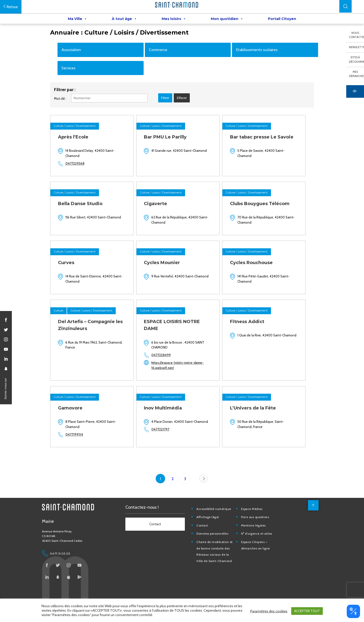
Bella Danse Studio (87, 221)
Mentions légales (260, 541)
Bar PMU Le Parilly (171, 155)
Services (75, 81)
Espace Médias (258, 525)
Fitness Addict (252, 338)
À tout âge (124, 20)
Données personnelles (219, 550)
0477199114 (81, 451)
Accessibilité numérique (221, 525)
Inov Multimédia (169, 424)
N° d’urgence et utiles (263, 550)
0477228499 (167, 372)
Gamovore (77, 424)
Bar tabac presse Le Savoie (267, 155)
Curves (73, 279)
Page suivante (204, 496)
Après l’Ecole (80, 155)
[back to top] (311, 521)
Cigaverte (161, 221)
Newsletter (356, 47)
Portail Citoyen (282, 20)
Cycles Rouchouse (256, 279)
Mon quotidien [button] (227, 20)
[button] (345, 6)
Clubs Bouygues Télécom (265, 221)
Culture (65, 327)
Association (78, 63)
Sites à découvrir (356, 59)
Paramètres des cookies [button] (269, 612)
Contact (209, 541)
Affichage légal (215, 533)
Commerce (162, 63)
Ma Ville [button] (77, 20)
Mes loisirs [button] (174, 20)
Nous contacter (356, 35)
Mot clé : (67, 116)
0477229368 (81, 181)
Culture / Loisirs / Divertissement (81, 143)
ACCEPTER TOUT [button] (307, 612)
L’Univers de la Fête (258, 424)
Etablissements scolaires (258, 63)
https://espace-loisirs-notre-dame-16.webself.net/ (183, 382)
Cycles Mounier (168, 279)
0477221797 (166, 451)
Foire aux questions (261, 533)
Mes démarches (356, 74)
